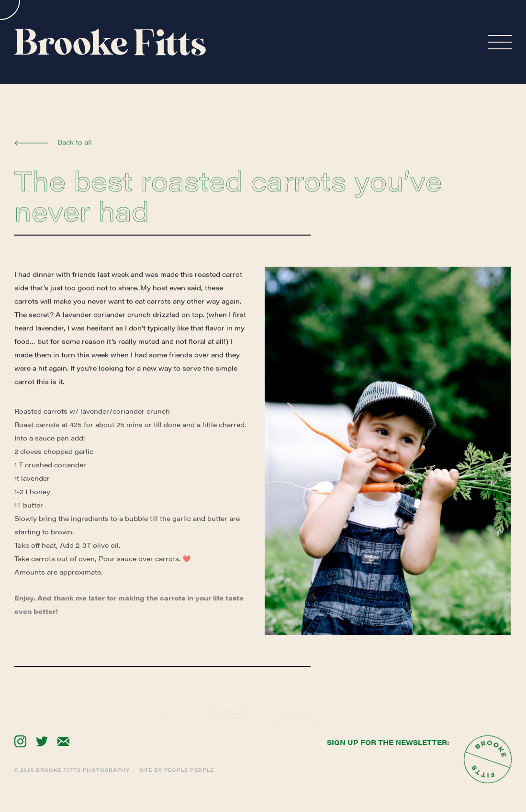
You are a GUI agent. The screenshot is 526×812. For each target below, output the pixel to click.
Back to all (75, 144)
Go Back (228, 723)
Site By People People (177, 770)
